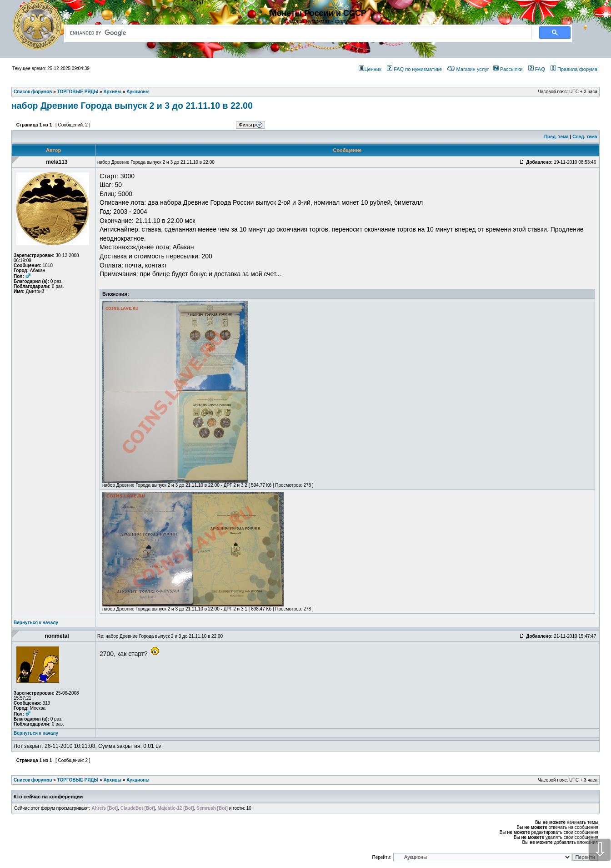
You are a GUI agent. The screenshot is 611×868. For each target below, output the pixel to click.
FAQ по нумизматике (414, 69)
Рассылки (508, 69)
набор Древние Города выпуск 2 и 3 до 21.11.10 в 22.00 (132, 106)
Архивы (112, 780)
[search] (297, 33)
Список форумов (33, 780)
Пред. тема (556, 137)
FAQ (537, 69)
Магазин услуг (468, 69)
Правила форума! (575, 69)
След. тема (585, 137)
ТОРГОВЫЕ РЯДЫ (78, 780)
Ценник (370, 69)
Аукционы (138, 780)
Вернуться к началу (36, 623)
